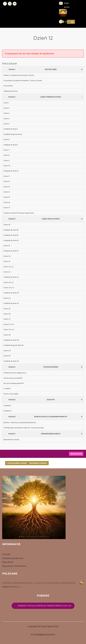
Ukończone (76, 454)
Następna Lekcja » (38, 463)
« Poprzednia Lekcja (16, 463)
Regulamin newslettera (14, 566)
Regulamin (8, 562)
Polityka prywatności (13, 558)
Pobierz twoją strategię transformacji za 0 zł (45, 606)
